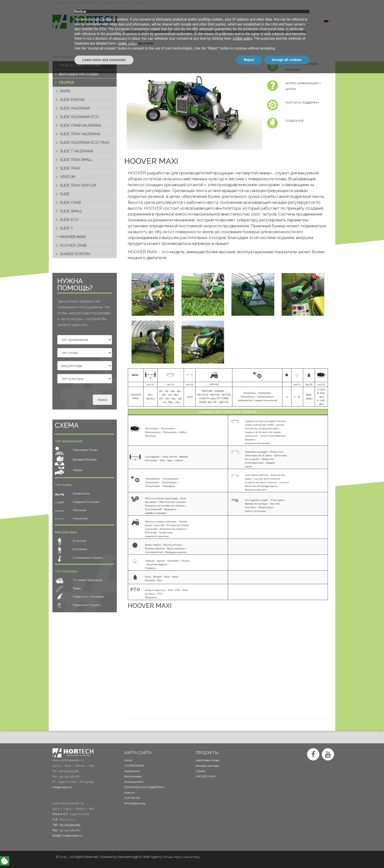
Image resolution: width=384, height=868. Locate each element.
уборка (66, 56)
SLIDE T (66, 228)
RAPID (65, 91)
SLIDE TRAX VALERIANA (80, 134)
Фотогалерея (133, 776)
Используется (134, 782)
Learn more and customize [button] (104, 855)
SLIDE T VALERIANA (77, 151)
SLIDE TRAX (70, 168)
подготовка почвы (80, 65)
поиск (102, 400)
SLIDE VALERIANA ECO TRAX (85, 143)
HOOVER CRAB (73, 245)
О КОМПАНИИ (134, 766)
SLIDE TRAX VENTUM (78, 185)
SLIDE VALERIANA (75, 108)
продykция (132, 771)
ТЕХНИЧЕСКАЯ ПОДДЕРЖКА (144, 787)
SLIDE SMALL (71, 211)
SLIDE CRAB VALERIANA (81, 125)
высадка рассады (78, 74)
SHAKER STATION (75, 254)
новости (130, 793)
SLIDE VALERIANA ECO (79, 117)
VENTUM (68, 177)
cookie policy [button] (242, 833)
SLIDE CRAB (70, 203)
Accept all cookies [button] (287, 855)
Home (56, 56)
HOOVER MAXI (73, 237)
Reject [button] (249, 855)
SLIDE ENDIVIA (72, 100)
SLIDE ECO (69, 220)
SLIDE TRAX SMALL (76, 160)
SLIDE (65, 194)
